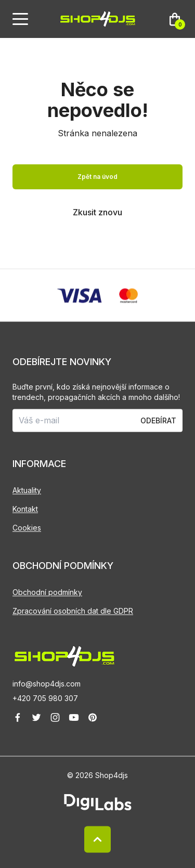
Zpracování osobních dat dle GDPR (73, 611)
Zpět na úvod (97, 177)
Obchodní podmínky (47, 592)
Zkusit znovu (97, 212)
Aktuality (27, 490)
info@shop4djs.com (47, 684)
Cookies (27, 528)
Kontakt (25, 509)
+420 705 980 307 (45, 698)
